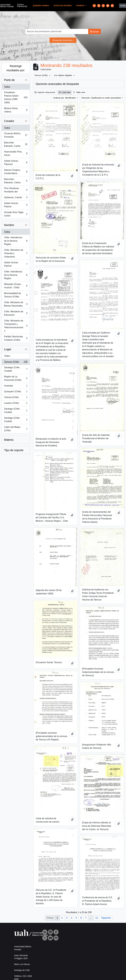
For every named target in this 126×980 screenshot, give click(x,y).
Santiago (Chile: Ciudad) (16, 420)
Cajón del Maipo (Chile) (16, 429)
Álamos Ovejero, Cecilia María (16, 172)
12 (97, 918)
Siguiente (106, 918)
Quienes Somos (41, 6)
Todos (7, 87)
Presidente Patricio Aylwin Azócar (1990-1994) (16, 97)
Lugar (8, 349)
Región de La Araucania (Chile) (16, 378)
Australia (16, 386)
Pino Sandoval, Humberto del (16, 190)
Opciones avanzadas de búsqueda (57, 84)
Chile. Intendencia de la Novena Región (16, 241)
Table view (79, 92)
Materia (9, 440)
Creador (9, 121)
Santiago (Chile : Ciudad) (16, 369)
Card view (65, 92)
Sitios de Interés (63, 6)
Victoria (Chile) (16, 398)
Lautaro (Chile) (16, 404)
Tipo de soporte (14, 450)
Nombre (9, 225)
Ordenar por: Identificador (65, 98)
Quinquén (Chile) (16, 392)
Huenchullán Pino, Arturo (16, 153)
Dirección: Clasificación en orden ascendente (101, 98)
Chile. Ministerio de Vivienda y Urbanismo (16, 253)
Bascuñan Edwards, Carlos (16, 144)
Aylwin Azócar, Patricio (16, 264)
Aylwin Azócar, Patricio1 (16, 163)
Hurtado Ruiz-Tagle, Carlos (16, 214)
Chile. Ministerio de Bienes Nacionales (16, 304)
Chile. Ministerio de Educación (16, 313)
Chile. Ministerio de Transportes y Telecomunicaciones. (16, 326)
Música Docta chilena (16, 110)
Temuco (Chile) (16, 362)
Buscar (94, 31)
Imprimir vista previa (45, 92)
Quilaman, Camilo (16, 198)
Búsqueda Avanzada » (63, 40)
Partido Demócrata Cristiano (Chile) (16, 338)
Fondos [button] (81, 6)
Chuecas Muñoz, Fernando (16, 135)
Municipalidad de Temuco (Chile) (16, 295)
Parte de (9, 80)
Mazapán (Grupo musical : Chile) (16, 286)
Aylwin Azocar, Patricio (16, 205)
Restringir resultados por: (16, 68)
